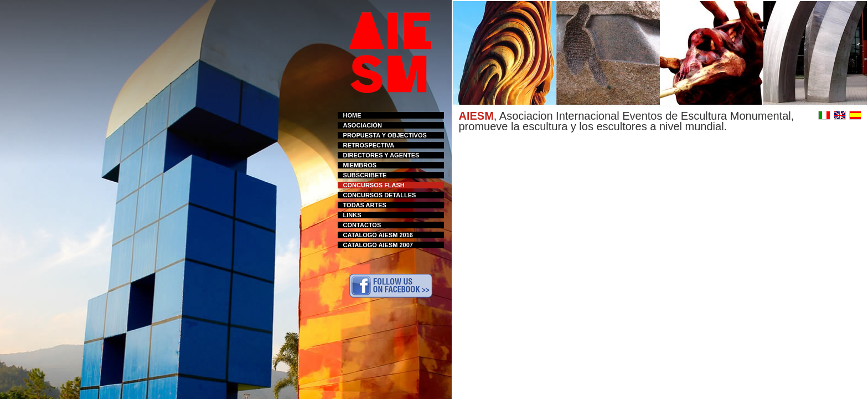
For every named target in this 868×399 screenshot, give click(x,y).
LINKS (352, 215)
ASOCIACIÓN (363, 125)
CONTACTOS (362, 225)
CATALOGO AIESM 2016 (378, 235)
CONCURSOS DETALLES (380, 195)
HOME (352, 115)
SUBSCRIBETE (365, 175)
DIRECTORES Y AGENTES (381, 155)
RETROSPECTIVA (369, 145)
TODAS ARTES (365, 205)
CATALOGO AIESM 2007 (378, 245)
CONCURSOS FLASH (374, 185)
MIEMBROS (360, 165)
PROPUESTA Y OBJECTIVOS (385, 135)
